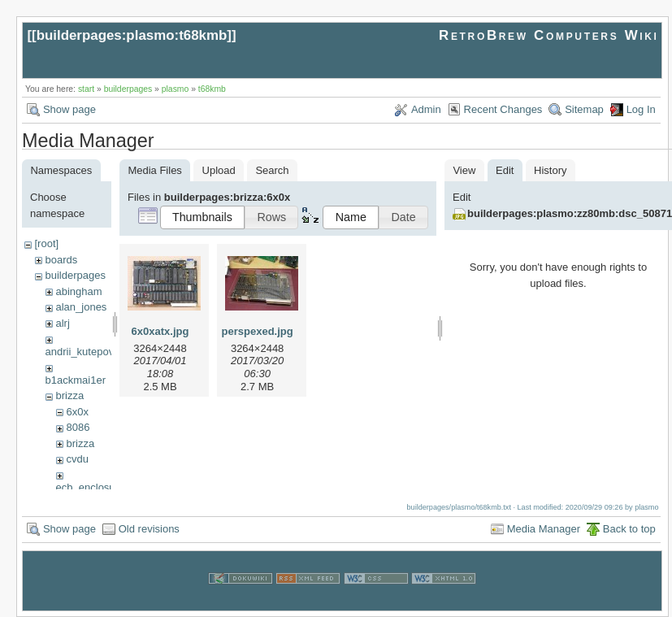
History (550, 170)
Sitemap (584, 109)
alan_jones (81, 307)
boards (61, 260)
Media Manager (544, 529)
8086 (78, 427)
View (464, 170)
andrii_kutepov (80, 352)
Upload (219, 170)
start (86, 89)
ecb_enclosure (91, 487)
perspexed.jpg (258, 331)
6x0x (77, 412)
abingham (78, 291)
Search (272, 170)
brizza (69, 395)
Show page (69, 109)
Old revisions (149, 529)
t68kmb (212, 89)
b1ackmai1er (76, 380)
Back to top (629, 529)
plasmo (176, 89)
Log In (641, 109)
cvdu (77, 459)
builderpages (128, 89)
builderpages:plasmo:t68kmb (132, 35)
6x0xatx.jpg (160, 331)
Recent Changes (503, 109)
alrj (62, 323)
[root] (46, 243)
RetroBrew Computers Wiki (549, 35)
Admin (426, 109)
